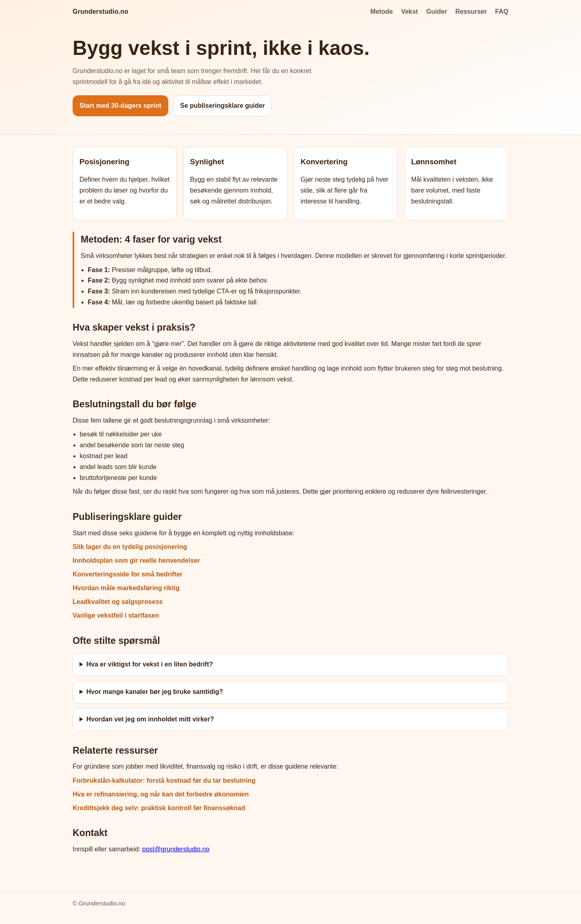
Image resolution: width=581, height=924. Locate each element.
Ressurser (471, 12)
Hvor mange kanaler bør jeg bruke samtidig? (155, 692)
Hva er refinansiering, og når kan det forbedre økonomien (161, 794)
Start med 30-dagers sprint (120, 106)
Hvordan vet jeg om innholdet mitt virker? (150, 719)
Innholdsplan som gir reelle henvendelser (136, 560)
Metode (382, 12)
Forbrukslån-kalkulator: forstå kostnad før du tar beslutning (164, 780)
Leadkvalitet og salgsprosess (118, 602)
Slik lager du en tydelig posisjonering (130, 547)
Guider (437, 12)
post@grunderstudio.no (176, 849)
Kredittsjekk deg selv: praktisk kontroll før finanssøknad (159, 808)
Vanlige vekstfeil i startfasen (116, 615)
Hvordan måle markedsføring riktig (126, 588)
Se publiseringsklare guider (223, 106)
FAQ (502, 12)
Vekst (410, 12)
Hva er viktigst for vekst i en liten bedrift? (150, 664)
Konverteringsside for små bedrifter (127, 574)
